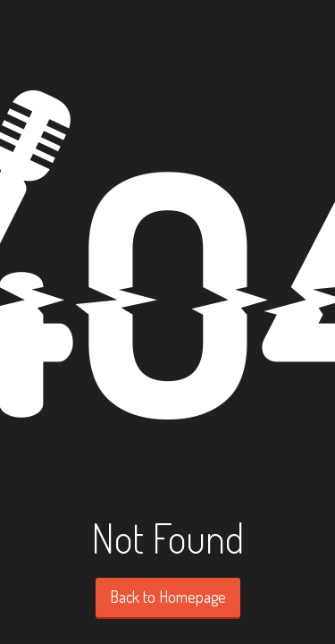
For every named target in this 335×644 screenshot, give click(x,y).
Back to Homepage (168, 597)
